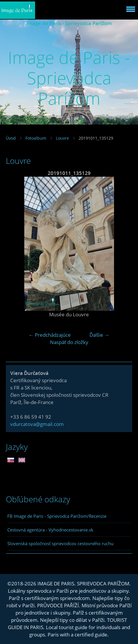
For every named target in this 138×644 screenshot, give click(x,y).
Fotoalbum (36, 138)
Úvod (11, 138)
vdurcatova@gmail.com (37, 424)
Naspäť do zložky (69, 342)
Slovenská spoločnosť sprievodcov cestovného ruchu (60, 543)
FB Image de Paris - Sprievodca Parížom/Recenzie (57, 516)
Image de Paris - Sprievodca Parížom (69, 23)
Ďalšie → (99, 335)
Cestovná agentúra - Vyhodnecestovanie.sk (50, 530)
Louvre (62, 138)
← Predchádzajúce (50, 335)
